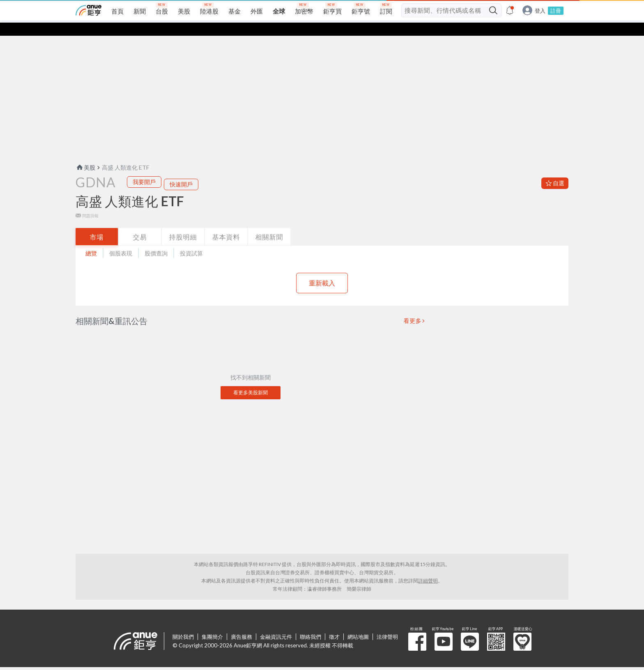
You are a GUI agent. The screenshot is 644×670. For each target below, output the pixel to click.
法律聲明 (387, 624)
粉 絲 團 (417, 629)
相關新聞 (269, 224)
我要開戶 (144, 169)
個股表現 (121, 240)
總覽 (91, 240)
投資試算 (191, 240)
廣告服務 (241, 624)
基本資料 (226, 224)
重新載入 (322, 270)
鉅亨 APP (496, 629)
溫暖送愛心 (522, 629)
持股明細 (183, 224)
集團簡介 (212, 624)
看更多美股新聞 (251, 379)
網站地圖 (358, 624)
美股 (85, 154)
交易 (140, 224)
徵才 (334, 624)
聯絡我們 (310, 624)
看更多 (413, 308)
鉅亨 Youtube (444, 629)
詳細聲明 (428, 568)
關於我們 (183, 624)
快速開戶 (181, 171)
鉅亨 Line (470, 629)
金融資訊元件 (276, 624)
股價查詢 (156, 240)
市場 (97, 224)
